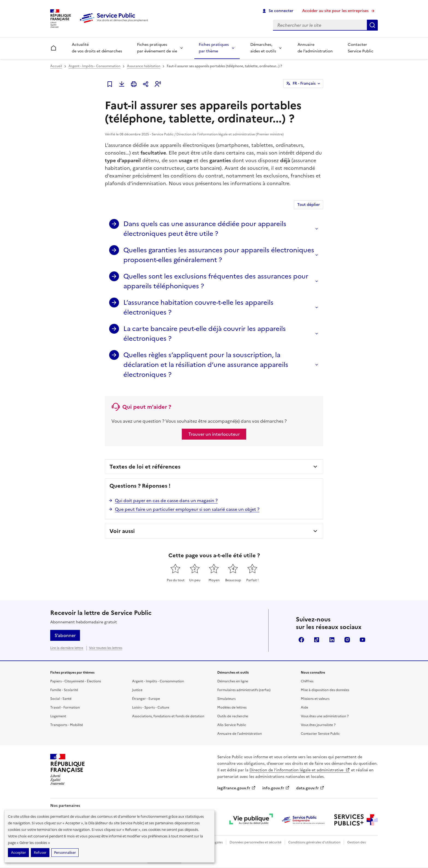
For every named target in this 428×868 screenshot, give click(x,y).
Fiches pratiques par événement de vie (157, 48)
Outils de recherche (233, 716)
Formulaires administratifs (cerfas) (244, 690)
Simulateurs (226, 699)
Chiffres (307, 681)
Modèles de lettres (232, 707)
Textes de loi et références (145, 467)
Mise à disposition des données (325, 690)
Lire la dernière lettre (67, 648)
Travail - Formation (65, 707)
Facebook (301, 640)
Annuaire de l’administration (315, 48)
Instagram (347, 640)
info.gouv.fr (276, 788)
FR (304, 84)
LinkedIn (332, 640)
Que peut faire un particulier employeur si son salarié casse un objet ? (187, 509)
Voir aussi (122, 531)
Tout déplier (309, 205)
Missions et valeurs (315, 699)
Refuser (40, 853)
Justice (137, 690)
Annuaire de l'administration (240, 734)
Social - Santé (61, 699)
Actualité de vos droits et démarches (97, 48)
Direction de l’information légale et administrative (300, 770)
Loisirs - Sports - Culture (151, 707)
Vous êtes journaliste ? (318, 725)
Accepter (18, 853)
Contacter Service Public (361, 48)
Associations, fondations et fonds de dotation (168, 716)
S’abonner (65, 635)
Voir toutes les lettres (106, 648)
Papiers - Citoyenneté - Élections (76, 681)
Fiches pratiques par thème (214, 48)
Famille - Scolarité (64, 690)
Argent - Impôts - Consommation (94, 66)
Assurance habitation (144, 66)
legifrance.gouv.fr (237, 788)
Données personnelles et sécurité (255, 842)
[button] (158, 84)
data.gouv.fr (310, 788)
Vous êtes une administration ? (325, 716)
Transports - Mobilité (67, 725)
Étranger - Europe (146, 699)
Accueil (56, 66)
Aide (304, 707)
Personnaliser (65, 853)
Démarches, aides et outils (263, 48)
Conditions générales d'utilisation (314, 842)
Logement (58, 716)
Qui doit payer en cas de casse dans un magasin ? (166, 500)
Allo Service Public (232, 725)
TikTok (317, 640)
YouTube (362, 640)
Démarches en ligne (233, 681)
